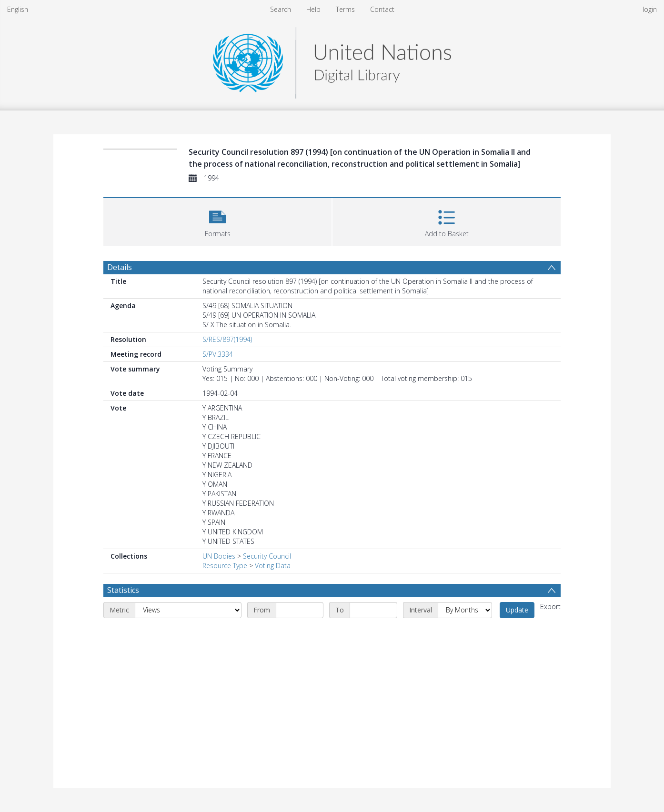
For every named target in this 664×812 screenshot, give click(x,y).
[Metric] (188, 610)
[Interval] (465, 610)
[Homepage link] (332, 60)
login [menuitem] (650, 9)
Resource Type (225, 566)
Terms (345, 9)
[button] (217, 221)
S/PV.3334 (218, 354)
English (18, 9)
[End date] (373, 610)
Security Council (267, 556)
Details (120, 267)
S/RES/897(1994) (227, 339)
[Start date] (300, 610)
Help (313, 9)
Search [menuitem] (281, 9)
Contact (382, 9)
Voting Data (273, 566)
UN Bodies (219, 556)
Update (517, 610)
